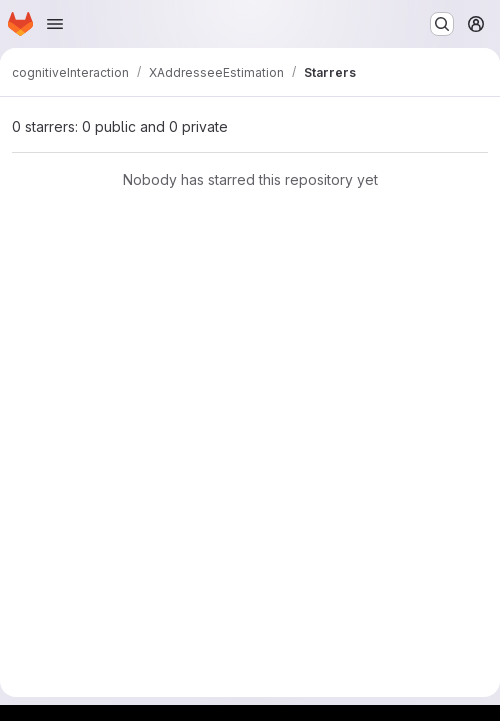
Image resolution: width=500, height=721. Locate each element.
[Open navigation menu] (55, 24)
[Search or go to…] (442, 24)
